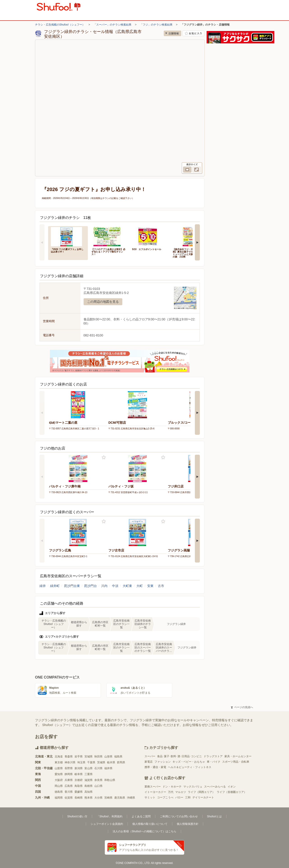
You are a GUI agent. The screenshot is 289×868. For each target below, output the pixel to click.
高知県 (89, 792)
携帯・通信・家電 (155, 767)
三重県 (89, 774)
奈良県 (98, 780)
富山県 (89, 768)
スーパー (150, 756)
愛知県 (59, 774)
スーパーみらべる (215, 787)
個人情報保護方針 (188, 824)
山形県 (108, 757)
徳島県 (59, 792)
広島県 (69, 786)
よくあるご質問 (141, 816)
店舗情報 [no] (172, 33)
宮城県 (89, 757)
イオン (232, 787)
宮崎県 (108, 798)
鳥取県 (79, 786)
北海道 (59, 757)
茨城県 (101, 762)
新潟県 (79, 768)
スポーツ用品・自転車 (236, 762)
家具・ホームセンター (238, 756)
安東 (150, 586)
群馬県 (121, 762)
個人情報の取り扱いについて (150, 824)
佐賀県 (69, 798)
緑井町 (55, 586)
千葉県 (91, 762)
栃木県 (111, 762)
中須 (115, 586)
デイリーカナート (203, 797)
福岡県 (59, 798)
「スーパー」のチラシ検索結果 (112, 25)
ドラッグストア (213, 756)
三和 (188, 797)
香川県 (69, 792)
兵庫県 (69, 780)
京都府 (79, 780)
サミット (150, 797)
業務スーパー (153, 787)
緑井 (43, 586)
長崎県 (79, 798)
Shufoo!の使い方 (77, 816)
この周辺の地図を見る (103, 302)
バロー (179, 797)
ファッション (163, 762)
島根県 (89, 786)
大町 (140, 586)
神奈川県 (70, 762)
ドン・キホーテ (172, 787)
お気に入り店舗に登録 (193, 33)
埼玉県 (81, 762)
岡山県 (59, 786)
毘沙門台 (91, 586)
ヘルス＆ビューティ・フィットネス (190, 767)
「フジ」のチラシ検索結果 (156, 25)
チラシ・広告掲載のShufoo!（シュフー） (60, 25)
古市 (161, 586)
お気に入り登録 (104, 458)
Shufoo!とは (214, 816)
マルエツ (181, 792)
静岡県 (69, 774)
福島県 (118, 757)
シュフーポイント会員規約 (107, 824)
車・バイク (214, 762)
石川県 (98, 768)
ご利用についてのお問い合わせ (179, 816)
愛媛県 (79, 792)
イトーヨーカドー (155, 792)
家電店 (149, 762)
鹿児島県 (120, 798)
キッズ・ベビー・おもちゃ (189, 762)
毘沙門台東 (72, 586)
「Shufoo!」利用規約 (109, 816)
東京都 (59, 762)
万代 (171, 792)
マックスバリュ (193, 787)
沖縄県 (131, 798)
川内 (104, 586)
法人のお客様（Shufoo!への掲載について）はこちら (144, 831)
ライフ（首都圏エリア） (232, 792)
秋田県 (98, 757)
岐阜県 (79, 774)
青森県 (69, 757)
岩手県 (79, 757)
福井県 (108, 768)
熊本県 (89, 798)
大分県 (98, 798)
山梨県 (59, 768)
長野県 (69, 768)
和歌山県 (110, 780)
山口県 (98, 786)
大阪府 (59, 780)
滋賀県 (89, 780)
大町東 (127, 586)
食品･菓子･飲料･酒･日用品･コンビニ (179, 756)
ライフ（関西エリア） (201, 792)
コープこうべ (165, 797)
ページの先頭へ (242, 707)
